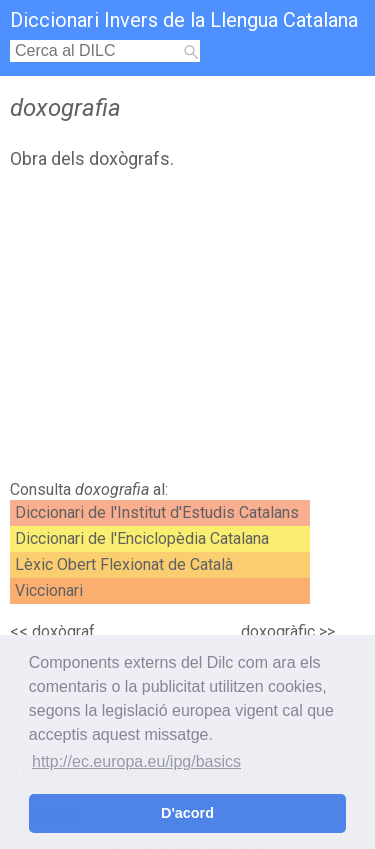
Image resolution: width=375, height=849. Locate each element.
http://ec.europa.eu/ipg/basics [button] (136, 761)
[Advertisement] (187, 330)
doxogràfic (278, 631)
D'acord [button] (187, 813)
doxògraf (63, 631)
